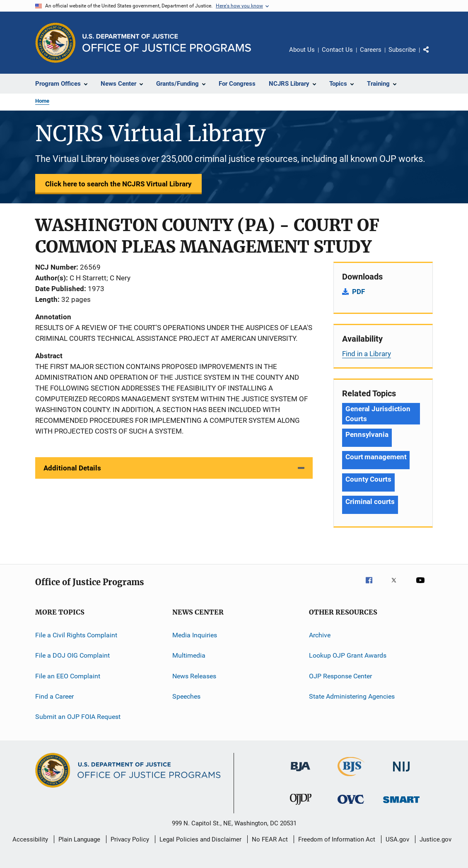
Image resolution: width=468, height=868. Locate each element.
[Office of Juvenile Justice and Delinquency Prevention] (301, 806)
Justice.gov (435, 839)
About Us (302, 50)
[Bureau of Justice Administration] (300, 773)
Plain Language (79, 839)
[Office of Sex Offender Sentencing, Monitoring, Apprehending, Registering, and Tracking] (401, 804)
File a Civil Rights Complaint (76, 635)
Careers (371, 50)
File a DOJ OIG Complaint (72, 655)
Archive (320, 635)
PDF (358, 292)
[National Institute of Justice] (401, 773)
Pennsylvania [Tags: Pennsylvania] (367, 434)
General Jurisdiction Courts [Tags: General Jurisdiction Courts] (378, 414)
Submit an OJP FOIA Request (78, 717)
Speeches (186, 696)
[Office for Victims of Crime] (351, 805)
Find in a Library (367, 354)
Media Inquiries (195, 635)
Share (433, 55)
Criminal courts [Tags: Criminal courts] (370, 502)
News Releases (194, 676)
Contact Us (337, 50)
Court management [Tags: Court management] (376, 457)
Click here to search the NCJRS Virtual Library (118, 184)
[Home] (167, 43)
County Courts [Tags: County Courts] (368, 479)
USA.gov (397, 839)
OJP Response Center (340, 676)
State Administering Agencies (352, 696)
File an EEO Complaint (68, 676)
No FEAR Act (270, 839)
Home (42, 101)
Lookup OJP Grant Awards (348, 655)
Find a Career (54, 696)
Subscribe (402, 50)
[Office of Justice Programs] (55, 43)
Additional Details (72, 468)
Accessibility (30, 839)
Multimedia (189, 655)
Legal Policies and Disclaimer (200, 839)
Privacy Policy (130, 839)
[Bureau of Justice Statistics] (351, 778)
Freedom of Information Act (337, 839)
